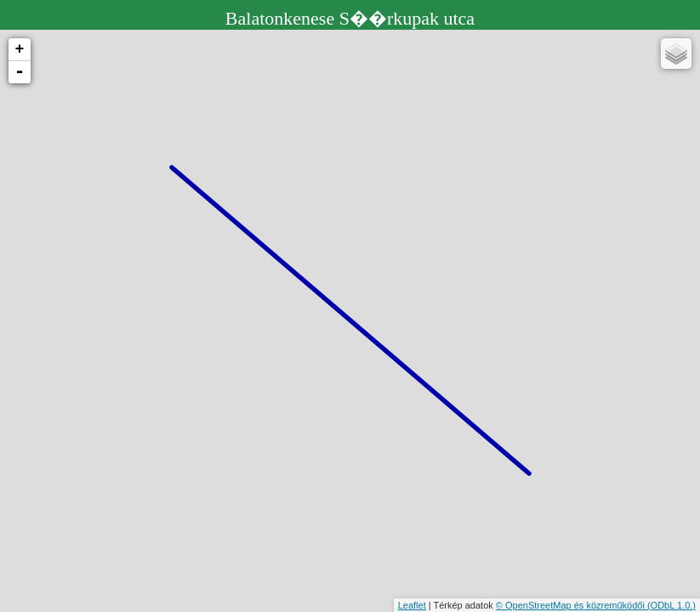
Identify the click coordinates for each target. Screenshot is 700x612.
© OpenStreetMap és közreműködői (572, 605)
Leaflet (412, 605)
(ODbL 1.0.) (672, 605)
